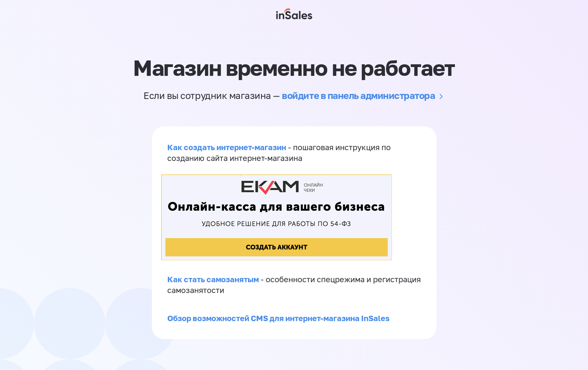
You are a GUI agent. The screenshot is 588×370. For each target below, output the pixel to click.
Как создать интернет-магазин (227, 147)
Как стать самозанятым (213, 279)
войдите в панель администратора (358, 95)
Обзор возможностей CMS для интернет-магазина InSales (278, 318)
